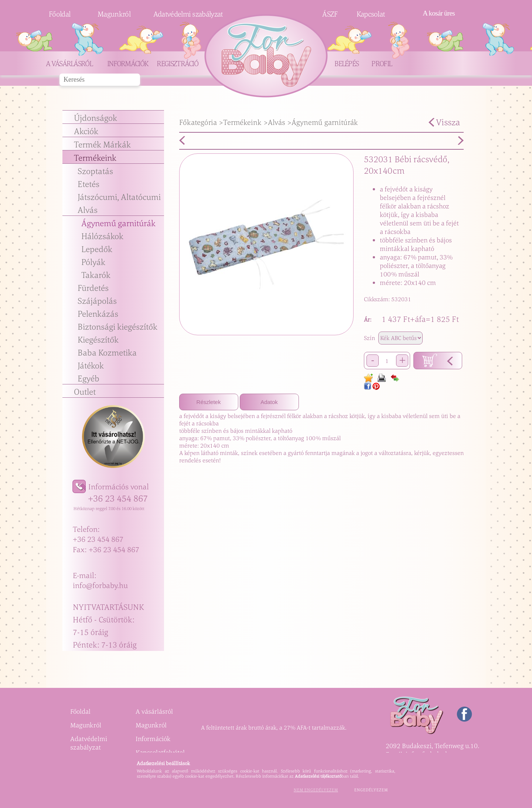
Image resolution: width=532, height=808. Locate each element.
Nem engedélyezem (316, 790)
